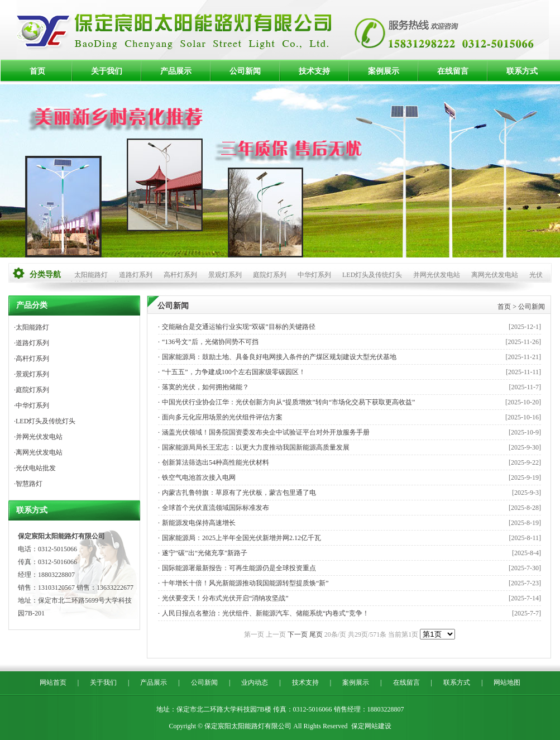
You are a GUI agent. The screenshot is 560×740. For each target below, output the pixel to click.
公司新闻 (245, 71)
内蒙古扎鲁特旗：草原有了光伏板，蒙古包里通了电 (239, 493)
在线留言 (453, 71)
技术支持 (314, 71)
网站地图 (507, 682)
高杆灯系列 (180, 275)
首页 (37, 71)
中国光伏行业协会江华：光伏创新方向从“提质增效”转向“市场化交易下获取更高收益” (288, 402)
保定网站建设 (371, 726)
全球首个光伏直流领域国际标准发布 (216, 508)
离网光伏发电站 (495, 275)
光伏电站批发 (36, 468)
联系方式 (522, 71)
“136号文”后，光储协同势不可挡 (210, 342)
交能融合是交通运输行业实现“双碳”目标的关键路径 (239, 327)
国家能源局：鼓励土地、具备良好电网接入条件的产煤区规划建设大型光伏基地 (279, 357)
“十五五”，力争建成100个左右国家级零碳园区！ (234, 372)
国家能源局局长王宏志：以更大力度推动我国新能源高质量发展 (256, 447)
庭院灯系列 (270, 275)
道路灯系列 (136, 275)
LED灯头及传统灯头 (372, 275)
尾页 (316, 634)
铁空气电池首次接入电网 (199, 478)
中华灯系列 (314, 275)
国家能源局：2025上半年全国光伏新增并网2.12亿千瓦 (241, 538)
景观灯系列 (225, 275)
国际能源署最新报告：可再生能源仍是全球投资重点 (239, 568)
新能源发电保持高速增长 (199, 523)
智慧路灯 (29, 484)
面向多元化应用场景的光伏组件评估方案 (222, 417)
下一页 (298, 634)
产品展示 (176, 71)
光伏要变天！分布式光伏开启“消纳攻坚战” (225, 598)
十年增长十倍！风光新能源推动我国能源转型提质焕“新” (245, 583)
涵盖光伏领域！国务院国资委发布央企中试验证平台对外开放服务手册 (266, 432)
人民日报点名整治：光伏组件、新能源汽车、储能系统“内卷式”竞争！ (265, 613)
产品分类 (32, 305)
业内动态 (255, 682)
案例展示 (384, 71)
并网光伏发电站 (437, 275)
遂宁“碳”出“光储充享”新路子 (205, 553)
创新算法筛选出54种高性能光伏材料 (216, 462)
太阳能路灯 (91, 275)
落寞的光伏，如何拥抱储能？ (205, 387)
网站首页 (53, 682)
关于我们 (107, 71)
